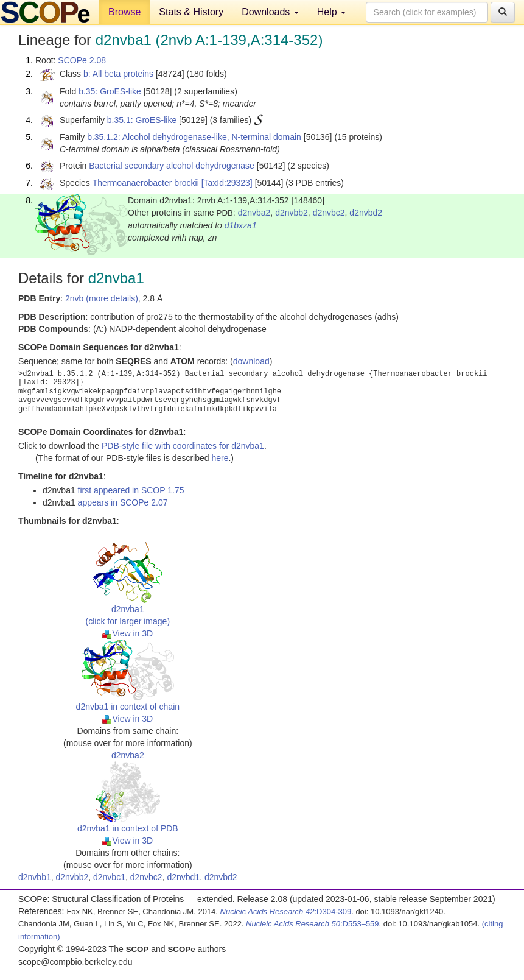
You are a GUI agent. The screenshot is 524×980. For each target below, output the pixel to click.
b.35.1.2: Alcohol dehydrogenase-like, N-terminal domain (194, 137)
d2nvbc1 (109, 877)
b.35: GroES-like (110, 91)
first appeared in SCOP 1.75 (131, 490)
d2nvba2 (254, 213)
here (220, 458)
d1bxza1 (241, 225)
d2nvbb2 (292, 213)
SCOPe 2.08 (82, 60)
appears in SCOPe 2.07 (123, 502)
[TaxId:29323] (227, 183)
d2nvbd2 (366, 213)
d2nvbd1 (183, 877)
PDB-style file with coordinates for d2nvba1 (183, 446)
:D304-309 (286, 911)
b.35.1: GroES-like (142, 120)
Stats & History (191, 12)
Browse (124, 12)
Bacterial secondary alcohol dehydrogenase (172, 166)
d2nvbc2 (329, 213)
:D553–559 (313, 924)
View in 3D (128, 633)
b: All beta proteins (118, 74)
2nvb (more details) (102, 298)
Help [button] (331, 12)
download (251, 361)
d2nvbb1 (35, 877)
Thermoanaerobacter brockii (146, 183)
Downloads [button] (270, 12)
